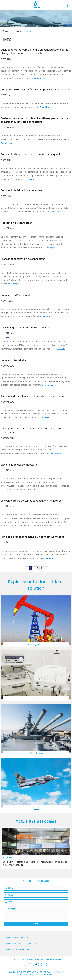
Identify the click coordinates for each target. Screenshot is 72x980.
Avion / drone (36, 807)
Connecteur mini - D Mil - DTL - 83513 (20, 937)
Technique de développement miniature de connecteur (33, 396)
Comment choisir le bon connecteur (22, 190)
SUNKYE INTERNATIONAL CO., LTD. (33, 972)
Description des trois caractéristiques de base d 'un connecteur (31, 430)
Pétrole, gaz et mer (36, 645)
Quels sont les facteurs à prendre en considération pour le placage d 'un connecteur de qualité (34, 52)
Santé (36, 699)
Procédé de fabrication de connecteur (23, 259)
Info (29, 31)
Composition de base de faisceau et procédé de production (35, 89)
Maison (8, 31)
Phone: (9, 895)
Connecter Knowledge (14, 360)
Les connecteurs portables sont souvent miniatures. (31, 501)
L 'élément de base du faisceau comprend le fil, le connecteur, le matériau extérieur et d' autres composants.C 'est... (35, 105)
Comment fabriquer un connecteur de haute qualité (31, 154)
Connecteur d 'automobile (16, 295)
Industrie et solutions (54, 959)
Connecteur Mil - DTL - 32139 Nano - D (20, 943)
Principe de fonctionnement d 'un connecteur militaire (33, 537)
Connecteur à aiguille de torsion (17, 949)
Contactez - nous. (17, 959)
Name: (9, 888)
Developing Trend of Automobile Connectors (27, 328)
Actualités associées (36, 821)
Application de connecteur (16, 223)
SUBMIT (36, 924)
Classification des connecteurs (19, 465)
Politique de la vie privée (44, 975)
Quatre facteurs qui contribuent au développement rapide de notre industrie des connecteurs (35, 120)
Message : (10, 909)
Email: (9, 902)
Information (19, 31)
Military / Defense (36, 753)
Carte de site (25, 975)
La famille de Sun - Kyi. (35, 959)
